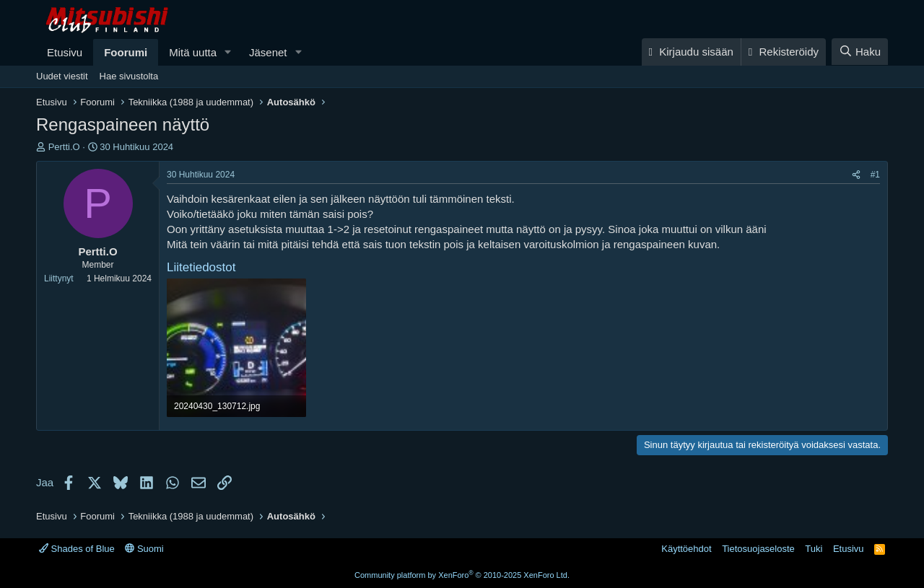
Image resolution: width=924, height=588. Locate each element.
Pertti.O (64, 147)
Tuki (814, 549)
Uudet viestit (62, 76)
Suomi (144, 549)
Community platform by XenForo (462, 575)
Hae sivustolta (129, 76)
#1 (875, 175)
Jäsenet (268, 52)
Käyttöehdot (686, 549)
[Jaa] (856, 175)
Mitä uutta (193, 52)
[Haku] (860, 52)
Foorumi (126, 52)
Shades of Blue (77, 549)
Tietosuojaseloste (758, 549)
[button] (228, 52)
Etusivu (65, 52)
